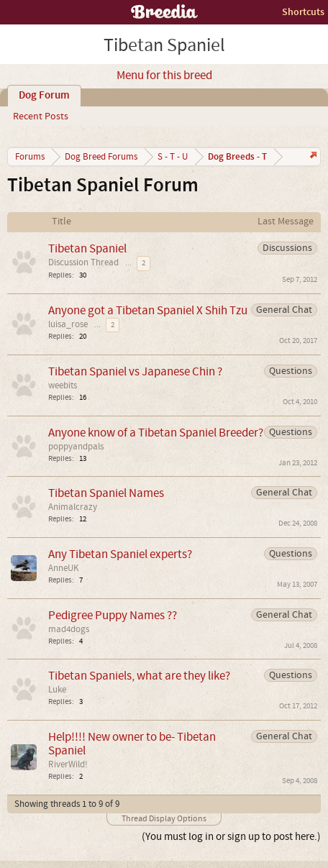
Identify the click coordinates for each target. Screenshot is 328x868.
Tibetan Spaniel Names (106, 493)
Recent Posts (41, 117)
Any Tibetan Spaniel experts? (120, 554)
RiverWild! (68, 764)
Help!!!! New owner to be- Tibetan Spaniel (132, 744)
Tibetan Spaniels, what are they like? (139, 676)
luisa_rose (68, 324)
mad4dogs (69, 629)
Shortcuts (303, 12)
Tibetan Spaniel (87, 248)
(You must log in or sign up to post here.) (231, 837)
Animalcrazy (73, 507)
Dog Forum (44, 96)
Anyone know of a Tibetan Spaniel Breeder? (156, 433)
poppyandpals (76, 447)
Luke (57, 690)
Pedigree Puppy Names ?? (113, 615)
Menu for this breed (164, 76)
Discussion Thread (83, 262)
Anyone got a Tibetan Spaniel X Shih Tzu (148, 310)
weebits (63, 385)
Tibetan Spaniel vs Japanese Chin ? (135, 371)
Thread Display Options (164, 819)
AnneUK (64, 568)
